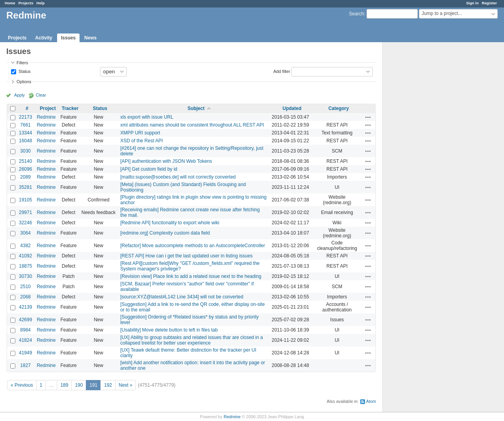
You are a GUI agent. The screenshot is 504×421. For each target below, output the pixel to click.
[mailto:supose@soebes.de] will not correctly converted (178, 177)
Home (10, 3)
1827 (25, 365)
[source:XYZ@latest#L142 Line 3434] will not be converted (182, 297)
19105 (25, 200)
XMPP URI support (140, 133)
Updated (292, 108)
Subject (196, 108)
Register (489, 3)
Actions (368, 117)
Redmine (46, 117)
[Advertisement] (422, 166)
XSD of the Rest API (142, 141)
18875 (25, 266)
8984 (25, 330)
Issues (68, 38)
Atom (371, 401)
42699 (25, 320)
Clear (41, 95)
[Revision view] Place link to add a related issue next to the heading (191, 276)
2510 (25, 287)
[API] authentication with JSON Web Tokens (166, 161)
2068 (25, 297)
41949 (25, 353)
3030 (25, 151)
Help (41, 3)
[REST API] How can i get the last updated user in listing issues (187, 256)
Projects (26, 3)
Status (24, 71)
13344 (25, 133)
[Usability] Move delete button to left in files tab (169, 330)
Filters (22, 63)
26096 (25, 169)
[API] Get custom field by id (149, 169)
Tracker (70, 108)
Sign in (472, 3)
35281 (25, 187)
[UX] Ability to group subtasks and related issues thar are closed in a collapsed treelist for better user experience (192, 340)
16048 (25, 141)
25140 (25, 161)
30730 (25, 276)
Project (48, 108)
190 (79, 385)
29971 (25, 212)
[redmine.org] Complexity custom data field (165, 233)
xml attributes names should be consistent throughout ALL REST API (192, 125)
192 (108, 385)
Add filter (282, 71)
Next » (126, 385)
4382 (25, 246)
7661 (25, 125)
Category (339, 108)
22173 (25, 117)
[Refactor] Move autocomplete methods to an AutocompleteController (193, 246)
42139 (25, 307)
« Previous (22, 385)
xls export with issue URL (147, 117)
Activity (44, 38)
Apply (19, 95)
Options (24, 82)
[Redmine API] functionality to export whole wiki (170, 223)
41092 (25, 256)
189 (64, 385)
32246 (25, 223)
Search (356, 14)
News (90, 38)
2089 (25, 177)
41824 (25, 340)
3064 (25, 233)
